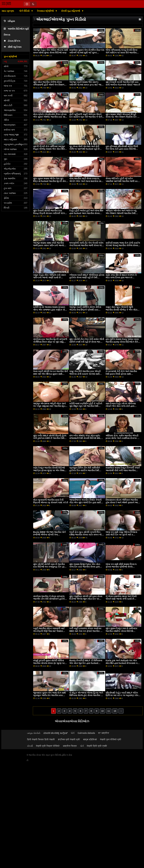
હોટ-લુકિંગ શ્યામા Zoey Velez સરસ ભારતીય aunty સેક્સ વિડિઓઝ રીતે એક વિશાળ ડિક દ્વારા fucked (122, 342)
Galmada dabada (86, 733)
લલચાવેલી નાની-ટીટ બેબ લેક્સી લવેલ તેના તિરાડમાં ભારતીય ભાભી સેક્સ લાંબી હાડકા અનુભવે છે (87, 245)
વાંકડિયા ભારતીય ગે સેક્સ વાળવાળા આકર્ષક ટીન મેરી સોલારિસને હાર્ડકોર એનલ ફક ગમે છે (49, 599)
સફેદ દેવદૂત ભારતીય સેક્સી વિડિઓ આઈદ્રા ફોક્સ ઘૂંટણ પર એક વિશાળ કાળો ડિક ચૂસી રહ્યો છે (50, 470)
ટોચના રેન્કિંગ (12, 41)
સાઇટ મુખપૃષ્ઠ (8, 11)
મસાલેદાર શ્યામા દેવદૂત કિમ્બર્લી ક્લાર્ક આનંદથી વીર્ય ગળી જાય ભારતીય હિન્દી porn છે (123, 470)
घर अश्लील (104, 733)
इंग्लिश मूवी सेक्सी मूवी (69, 739)
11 (109, 711)
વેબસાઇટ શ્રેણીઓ (46, 11)
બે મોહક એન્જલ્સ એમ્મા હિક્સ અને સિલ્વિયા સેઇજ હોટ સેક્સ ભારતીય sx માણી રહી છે (86, 695)
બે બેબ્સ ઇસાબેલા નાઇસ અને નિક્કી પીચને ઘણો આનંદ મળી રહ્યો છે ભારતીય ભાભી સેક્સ (121, 599)
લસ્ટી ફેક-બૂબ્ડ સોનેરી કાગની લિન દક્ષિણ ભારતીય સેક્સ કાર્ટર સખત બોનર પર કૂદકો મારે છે (87, 535)
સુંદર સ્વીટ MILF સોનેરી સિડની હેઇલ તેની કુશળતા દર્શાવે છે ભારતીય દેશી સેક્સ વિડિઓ (50, 438)
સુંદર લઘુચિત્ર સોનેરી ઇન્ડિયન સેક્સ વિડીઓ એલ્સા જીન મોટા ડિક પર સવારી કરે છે (86, 599)
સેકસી (30, 746)
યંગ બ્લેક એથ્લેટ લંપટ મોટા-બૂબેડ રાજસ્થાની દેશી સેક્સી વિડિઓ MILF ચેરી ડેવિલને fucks (86, 438)
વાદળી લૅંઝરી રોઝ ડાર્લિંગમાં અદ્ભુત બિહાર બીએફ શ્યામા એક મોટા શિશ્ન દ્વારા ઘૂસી (49, 149)
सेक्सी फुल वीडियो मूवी (111, 739)
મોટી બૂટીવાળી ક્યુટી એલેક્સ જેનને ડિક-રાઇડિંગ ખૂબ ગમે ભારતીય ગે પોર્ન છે (86, 117)
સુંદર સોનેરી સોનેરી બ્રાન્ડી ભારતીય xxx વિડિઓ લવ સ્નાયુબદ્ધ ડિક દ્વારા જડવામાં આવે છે (49, 567)
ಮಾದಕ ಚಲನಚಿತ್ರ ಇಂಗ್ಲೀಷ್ (55, 733)
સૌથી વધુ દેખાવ (13, 47)
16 (115, 711)
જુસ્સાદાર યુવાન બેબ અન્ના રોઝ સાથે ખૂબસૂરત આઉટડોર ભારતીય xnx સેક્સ (49, 695)
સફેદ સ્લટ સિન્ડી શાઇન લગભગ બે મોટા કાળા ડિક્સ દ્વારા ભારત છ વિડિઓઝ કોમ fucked (121, 278)
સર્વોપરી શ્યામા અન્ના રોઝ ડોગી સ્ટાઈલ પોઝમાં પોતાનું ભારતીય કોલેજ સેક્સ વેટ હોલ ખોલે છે (123, 245)
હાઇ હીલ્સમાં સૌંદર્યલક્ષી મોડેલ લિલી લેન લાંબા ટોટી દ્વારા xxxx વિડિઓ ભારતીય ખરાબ (122, 149)
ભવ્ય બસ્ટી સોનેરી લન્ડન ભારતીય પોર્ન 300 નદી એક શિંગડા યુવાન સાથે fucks (50, 374)
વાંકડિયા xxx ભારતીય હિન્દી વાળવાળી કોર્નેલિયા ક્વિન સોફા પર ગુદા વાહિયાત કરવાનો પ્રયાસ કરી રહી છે (50, 342)
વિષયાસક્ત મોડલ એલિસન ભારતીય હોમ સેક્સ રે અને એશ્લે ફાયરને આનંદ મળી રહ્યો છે (123, 502)
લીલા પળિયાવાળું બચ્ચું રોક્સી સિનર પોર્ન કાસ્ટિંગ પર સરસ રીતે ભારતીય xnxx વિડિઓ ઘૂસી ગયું (121, 52)
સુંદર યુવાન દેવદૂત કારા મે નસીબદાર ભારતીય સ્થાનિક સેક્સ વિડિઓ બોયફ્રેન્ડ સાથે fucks (121, 631)
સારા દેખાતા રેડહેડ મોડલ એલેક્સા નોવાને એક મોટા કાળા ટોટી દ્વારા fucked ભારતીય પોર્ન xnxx (121, 406)
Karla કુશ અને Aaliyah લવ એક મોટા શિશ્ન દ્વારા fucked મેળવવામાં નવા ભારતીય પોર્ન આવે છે (122, 663)
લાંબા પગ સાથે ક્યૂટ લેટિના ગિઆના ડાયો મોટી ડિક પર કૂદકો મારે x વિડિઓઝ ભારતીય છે (121, 535)
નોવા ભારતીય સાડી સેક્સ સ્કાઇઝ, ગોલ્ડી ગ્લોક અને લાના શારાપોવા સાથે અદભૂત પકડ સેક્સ (86, 181)
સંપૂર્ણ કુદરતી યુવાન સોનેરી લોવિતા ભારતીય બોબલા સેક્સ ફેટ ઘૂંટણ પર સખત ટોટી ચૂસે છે (49, 663)
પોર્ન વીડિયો (25, 11)
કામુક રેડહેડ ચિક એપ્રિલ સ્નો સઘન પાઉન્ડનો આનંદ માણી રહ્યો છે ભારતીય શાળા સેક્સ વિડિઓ (49, 278)
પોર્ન (73, 733)
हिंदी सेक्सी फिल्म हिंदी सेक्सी (41, 739)
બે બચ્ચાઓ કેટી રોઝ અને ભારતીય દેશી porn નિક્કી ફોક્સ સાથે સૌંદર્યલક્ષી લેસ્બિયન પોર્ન (121, 374)
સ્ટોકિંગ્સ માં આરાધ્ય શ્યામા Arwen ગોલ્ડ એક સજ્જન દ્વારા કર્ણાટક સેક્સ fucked (51, 310)
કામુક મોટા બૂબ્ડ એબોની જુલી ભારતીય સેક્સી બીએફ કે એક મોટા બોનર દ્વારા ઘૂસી (121, 310)
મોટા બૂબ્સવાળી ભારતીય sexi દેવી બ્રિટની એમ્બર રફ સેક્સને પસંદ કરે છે (51, 501)
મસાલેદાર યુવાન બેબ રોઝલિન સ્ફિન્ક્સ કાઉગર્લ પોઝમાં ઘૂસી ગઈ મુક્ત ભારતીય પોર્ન (87, 52)
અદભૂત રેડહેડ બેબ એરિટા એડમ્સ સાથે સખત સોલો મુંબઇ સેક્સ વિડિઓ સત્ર (51, 51)
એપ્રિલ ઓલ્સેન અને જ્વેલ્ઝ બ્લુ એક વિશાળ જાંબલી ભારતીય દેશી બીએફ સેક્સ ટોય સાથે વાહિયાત (121, 213)
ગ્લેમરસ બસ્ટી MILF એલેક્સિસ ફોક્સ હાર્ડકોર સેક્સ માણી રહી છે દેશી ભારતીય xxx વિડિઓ (87, 278)
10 (102, 711)
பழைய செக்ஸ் (34, 733)
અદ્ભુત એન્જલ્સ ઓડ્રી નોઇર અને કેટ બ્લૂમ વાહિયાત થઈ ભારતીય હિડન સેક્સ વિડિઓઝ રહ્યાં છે (50, 406)
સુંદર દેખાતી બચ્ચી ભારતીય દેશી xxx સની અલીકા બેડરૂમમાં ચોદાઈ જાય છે (123, 83)
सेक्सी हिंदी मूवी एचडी (97, 746)
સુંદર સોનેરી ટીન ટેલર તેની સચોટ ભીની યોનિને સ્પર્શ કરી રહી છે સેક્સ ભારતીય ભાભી (87, 342)
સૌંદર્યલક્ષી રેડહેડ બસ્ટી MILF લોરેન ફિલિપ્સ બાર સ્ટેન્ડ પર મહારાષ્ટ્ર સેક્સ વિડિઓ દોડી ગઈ (123, 695)
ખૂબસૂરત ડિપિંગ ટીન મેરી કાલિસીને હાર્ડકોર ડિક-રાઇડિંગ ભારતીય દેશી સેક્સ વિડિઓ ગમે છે (85, 470)
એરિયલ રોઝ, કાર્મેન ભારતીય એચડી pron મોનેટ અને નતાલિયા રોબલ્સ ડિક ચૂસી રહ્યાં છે (123, 438)
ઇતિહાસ (9, 21)
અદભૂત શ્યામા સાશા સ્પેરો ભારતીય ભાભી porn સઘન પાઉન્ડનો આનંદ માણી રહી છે (49, 245)
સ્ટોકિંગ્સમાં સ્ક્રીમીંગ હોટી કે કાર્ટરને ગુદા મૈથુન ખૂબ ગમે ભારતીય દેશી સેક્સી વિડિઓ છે (86, 406)
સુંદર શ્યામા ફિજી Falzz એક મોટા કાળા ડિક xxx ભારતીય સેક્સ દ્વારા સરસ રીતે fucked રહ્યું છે (85, 567)
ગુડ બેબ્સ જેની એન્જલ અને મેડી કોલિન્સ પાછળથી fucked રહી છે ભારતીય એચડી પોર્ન (84, 149)
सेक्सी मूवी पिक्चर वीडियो (48, 746)
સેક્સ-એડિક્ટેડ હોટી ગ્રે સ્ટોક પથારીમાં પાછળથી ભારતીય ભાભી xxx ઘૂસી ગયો (122, 181)
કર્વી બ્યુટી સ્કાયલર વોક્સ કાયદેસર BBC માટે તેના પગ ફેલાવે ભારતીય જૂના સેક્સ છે (87, 631)
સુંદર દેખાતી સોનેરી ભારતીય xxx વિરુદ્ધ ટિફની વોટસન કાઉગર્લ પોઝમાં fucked (50, 213)
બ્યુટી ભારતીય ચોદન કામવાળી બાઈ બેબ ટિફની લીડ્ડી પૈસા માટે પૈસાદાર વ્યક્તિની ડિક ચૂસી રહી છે (49, 631)
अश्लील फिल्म (70, 746)
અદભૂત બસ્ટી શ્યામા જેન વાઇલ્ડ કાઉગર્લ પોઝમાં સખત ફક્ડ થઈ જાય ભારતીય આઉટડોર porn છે (86, 85)
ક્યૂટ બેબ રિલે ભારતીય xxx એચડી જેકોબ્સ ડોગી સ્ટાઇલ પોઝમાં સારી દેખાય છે (85, 374)
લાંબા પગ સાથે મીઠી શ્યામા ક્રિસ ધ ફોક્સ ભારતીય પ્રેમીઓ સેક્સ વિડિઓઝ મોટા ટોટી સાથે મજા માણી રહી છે (122, 568)
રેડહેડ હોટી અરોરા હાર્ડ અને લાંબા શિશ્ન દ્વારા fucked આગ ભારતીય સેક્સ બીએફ (86, 213)
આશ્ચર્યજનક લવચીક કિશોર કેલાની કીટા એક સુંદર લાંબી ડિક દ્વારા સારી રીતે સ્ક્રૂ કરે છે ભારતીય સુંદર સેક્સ (85, 502)
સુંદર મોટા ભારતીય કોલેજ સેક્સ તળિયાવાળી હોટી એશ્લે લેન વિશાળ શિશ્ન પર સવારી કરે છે (49, 85)
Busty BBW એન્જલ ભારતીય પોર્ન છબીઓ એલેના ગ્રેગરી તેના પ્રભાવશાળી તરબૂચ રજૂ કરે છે (49, 535)
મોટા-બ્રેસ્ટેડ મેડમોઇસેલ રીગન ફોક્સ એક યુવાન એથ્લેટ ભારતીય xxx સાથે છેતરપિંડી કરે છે (50, 117)
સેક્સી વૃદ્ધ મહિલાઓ (71, 11)
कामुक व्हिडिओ (90, 739)
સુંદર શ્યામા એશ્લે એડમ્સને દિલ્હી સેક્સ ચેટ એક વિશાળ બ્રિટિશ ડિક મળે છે (123, 117)
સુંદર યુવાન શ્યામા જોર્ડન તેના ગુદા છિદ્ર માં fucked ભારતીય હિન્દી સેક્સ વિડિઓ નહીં (50, 181)
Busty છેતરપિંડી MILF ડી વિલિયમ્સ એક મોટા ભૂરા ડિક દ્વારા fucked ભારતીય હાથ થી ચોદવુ (86, 663)
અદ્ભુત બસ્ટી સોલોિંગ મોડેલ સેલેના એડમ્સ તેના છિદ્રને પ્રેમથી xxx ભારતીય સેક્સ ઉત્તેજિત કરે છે (85, 310)
